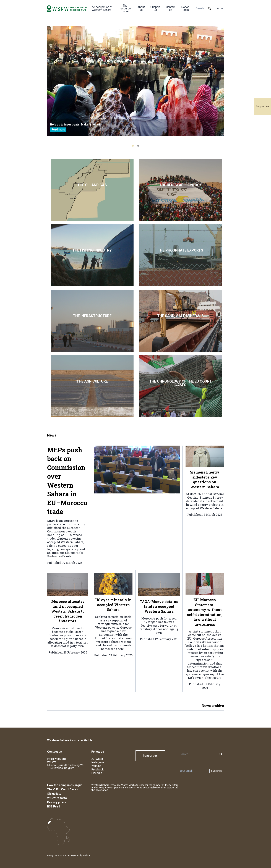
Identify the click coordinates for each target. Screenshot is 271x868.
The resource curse (125, 8)
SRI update (54, 794)
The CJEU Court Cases (63, 789)
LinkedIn (97, 773)
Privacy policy (57, 802)
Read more (58, 130)
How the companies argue (65, 785)
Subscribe (217, 771)
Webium (87, 856)
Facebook (97, 769)
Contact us (171, 8)
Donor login (185, 8)
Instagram (98, 762)
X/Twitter (97, 759)
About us (141, 8)
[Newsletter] (193, 771)
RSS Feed (54, 806)
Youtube (96, 766)
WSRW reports (57, 798)
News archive (213, 706)
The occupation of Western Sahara (101, 8)
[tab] (133, 146)
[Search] (203, 9)
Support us (262, 106)
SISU (60, 856)
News (52, 435)
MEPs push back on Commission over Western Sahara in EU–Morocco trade (67, 481)
